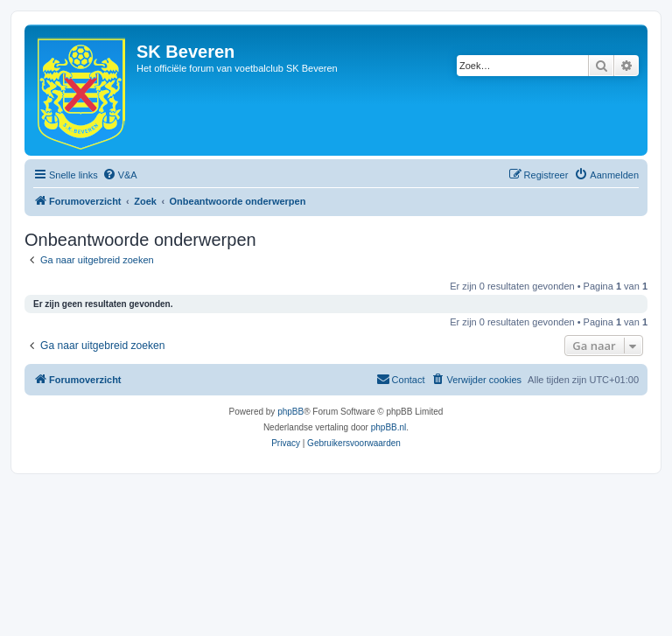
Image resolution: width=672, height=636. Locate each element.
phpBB (290, 412)
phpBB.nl (389, 427)
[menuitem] (120, 175)
